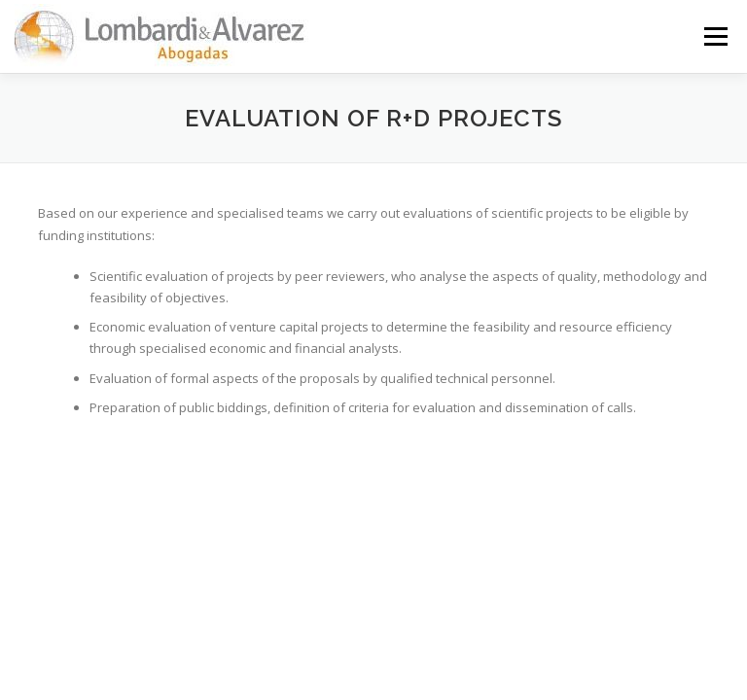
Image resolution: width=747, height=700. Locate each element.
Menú (715, 36)
